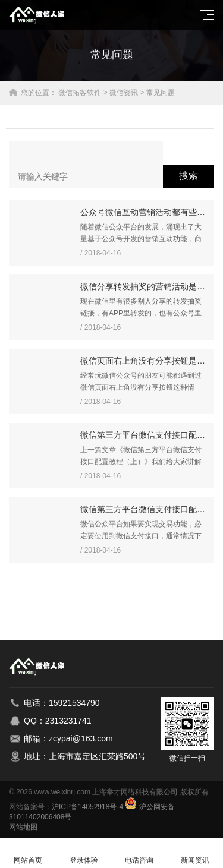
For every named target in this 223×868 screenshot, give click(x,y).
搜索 (189, 176)
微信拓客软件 (80, 93)
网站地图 (23, 827)
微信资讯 (124, 93)
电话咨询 (140, 853)
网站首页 (28, 853)
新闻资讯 (195, 853)
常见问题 (161, 93)
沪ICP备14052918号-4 (87, 807)
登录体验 (84, 853)
